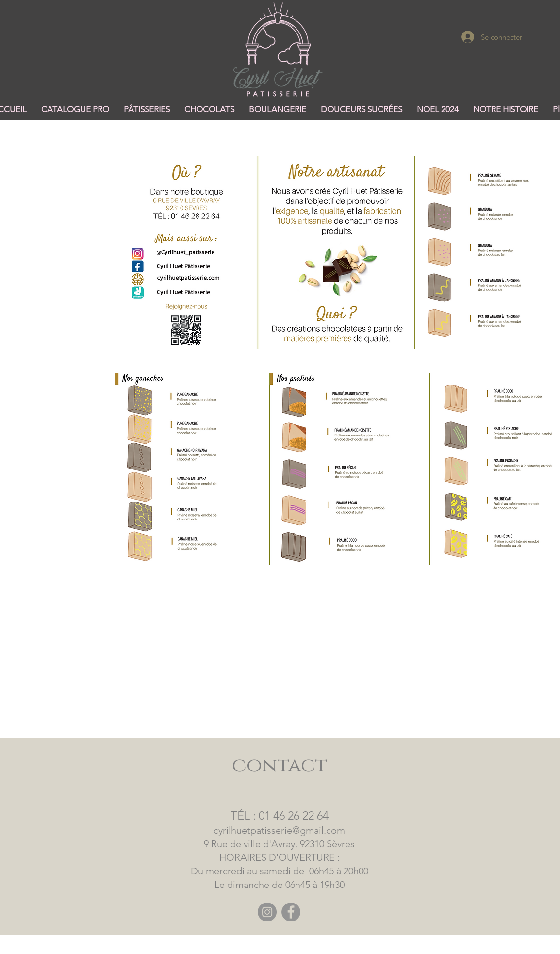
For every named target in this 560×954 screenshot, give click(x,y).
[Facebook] (291, 912)
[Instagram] (267, 912)
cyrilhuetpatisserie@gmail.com (279, 830)
